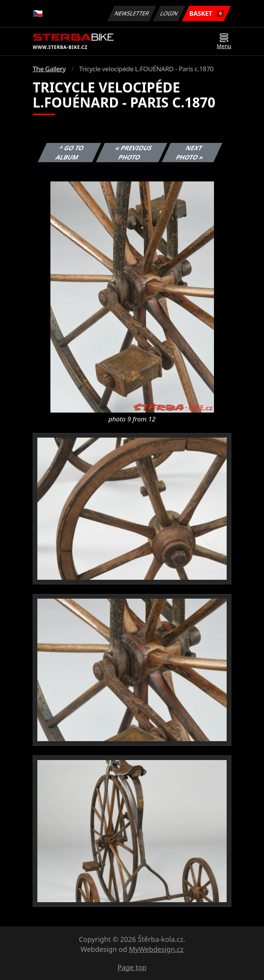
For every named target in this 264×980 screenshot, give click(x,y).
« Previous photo (134, 153)
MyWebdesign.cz (156, 949)
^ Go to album (70, 153)
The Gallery (49, 69)
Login (169, 13)
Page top (132, 967)
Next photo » (190, 153)
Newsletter (132, 13)
